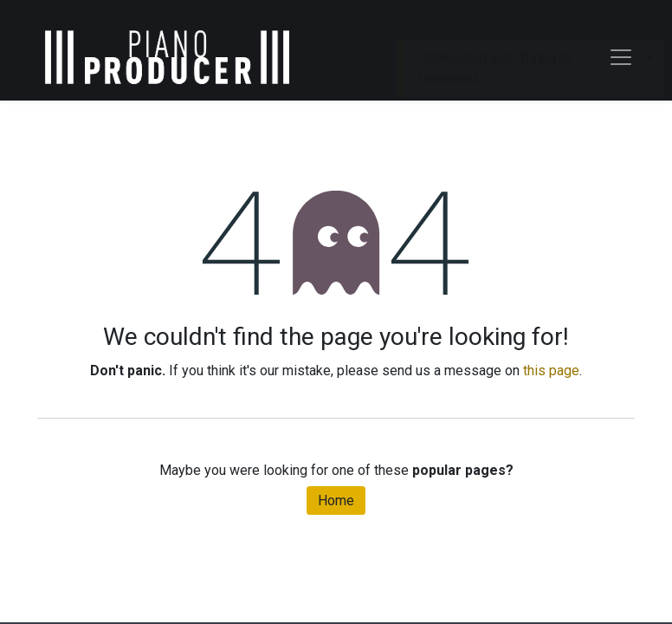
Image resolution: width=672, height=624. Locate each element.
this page (551, 370)
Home (336, 500)
